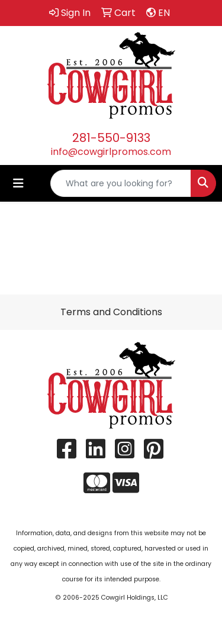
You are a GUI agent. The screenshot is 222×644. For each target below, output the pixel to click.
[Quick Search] (121, 183)
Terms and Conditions (111, 312)
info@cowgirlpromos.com (111, 152)
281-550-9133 (111, 138)
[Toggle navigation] (18, 183)
